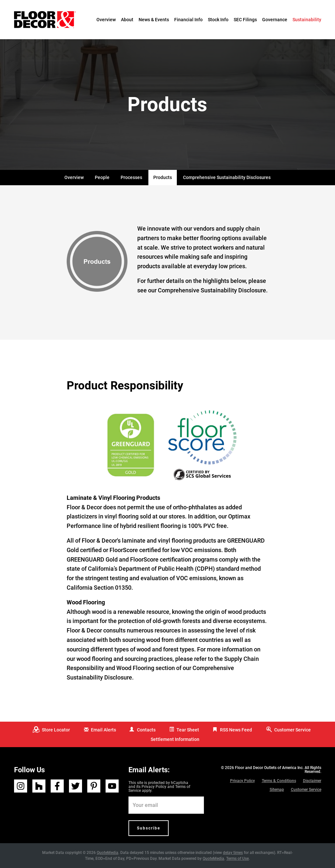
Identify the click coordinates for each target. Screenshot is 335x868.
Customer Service (293, 730)
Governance (275, 20)
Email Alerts (103, 730)
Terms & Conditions (279, 781)
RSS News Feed (236, 730)
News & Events (154, 20)
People (102, 177)
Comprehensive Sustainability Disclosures (227, 177)
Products (163, 177)
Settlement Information (175, 739)
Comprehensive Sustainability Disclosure (212, 290)
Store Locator (56, 730)
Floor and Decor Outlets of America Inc (269, 768)
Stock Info (218, 20)
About (127, 20)
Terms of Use (237, 859)
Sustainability (307, 20)
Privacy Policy (154, 787)
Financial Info (188, 20)
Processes (131, 177)
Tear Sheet (188, 730)
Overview (106, 20)
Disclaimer (312, 781)
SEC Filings (245, 20)
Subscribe (149, 828)
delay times (233, 853)
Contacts (146, 730)
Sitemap (277, 790)
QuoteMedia (108, 853)
